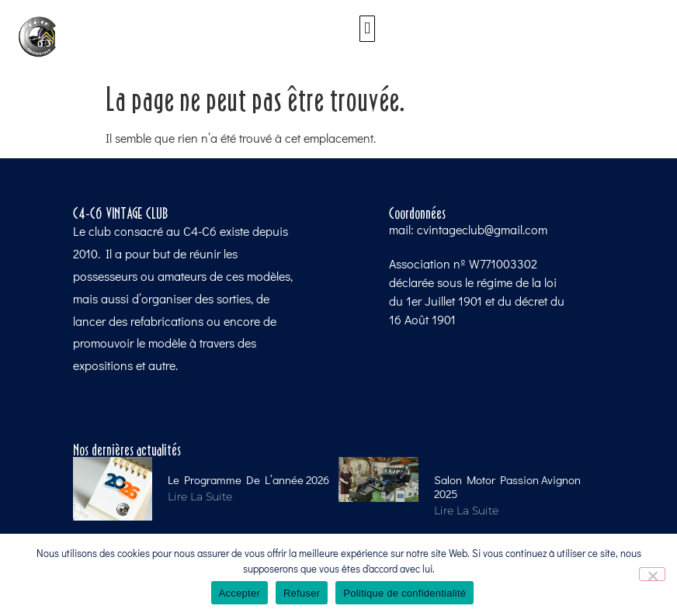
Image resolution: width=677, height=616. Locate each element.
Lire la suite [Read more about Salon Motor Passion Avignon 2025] (466, 510)
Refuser (302, 593)
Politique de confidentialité (404, 593)
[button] (367, 29)
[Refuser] (652, 574)
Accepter (240, 593)
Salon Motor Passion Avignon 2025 (507, 486)
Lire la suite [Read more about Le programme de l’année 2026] (200, 497)
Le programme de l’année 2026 (248, 479)
